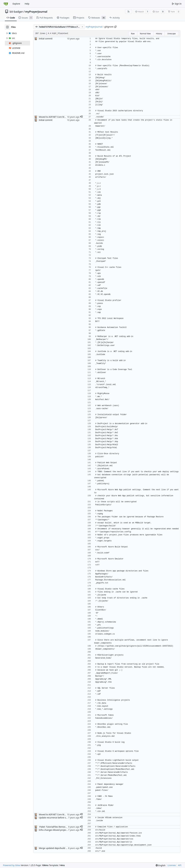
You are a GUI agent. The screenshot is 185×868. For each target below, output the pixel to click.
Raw (133, 34)
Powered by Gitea (12, 865)
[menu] (161, 865)
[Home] (6, 4)
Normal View (145, 34)
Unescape (171, 34)
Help (27, 4)
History (159, 34)
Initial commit (46, 39)
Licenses (172, 865)
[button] (81, 117)
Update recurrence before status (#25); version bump (65, 818)
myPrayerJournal (36, 12)
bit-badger (16, 12)
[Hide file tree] (7, 27)
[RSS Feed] (128, 12)
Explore (16, 4)
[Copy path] (115, 27)
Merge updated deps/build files (54, 848)
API (180, 865)
